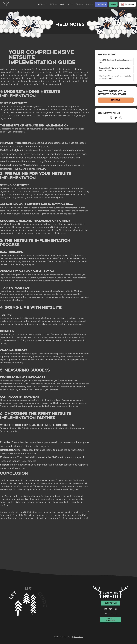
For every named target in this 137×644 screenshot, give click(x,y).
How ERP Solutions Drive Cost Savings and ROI (116, 61)
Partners (79, 4)
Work (62, 4)
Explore (89, 4)
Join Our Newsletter (111, 620)
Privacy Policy (78, 637)
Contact (113, 4)
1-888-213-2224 (111, 614)
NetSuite (41, 4)
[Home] (6, 4)
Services (53, 4)
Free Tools (100, 4)
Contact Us (110, 603)
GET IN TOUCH (116, 100)
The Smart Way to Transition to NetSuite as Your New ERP (115, 77)
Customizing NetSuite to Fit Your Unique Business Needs (115, 69)
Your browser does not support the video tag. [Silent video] (27, 606)
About (70, 4)
